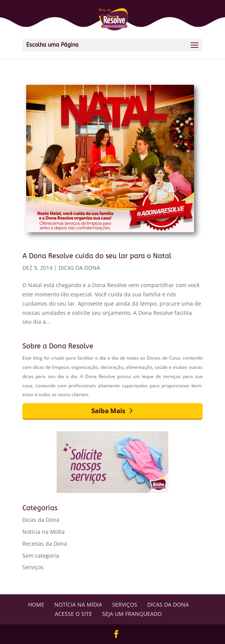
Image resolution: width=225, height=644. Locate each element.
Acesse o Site (73, 614)
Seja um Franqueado (132, 614)
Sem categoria (41, 556)
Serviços (33, 567)
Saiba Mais (108, 411)
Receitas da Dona (45, 544)
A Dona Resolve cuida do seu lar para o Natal (97, 256)
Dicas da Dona (79, 268)
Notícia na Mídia (44, 532)
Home (36, 604)
